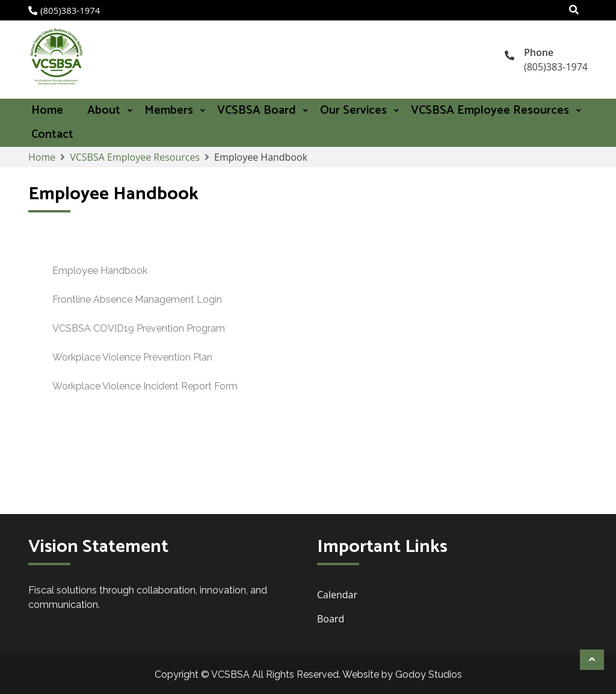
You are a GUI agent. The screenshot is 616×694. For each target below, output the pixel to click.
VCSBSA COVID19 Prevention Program (139, 328)
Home (47, 110)
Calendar (337, 595)
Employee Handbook (100, 271)
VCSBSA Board (257, 110)
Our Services (353, 110)
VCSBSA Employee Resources (490, 110)
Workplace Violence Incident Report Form (145, 386)
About (104, 110)
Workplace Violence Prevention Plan (132, 357)
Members (169, 110)
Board (332, 619)
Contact (52, 135)
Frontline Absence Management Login (137, 299)
